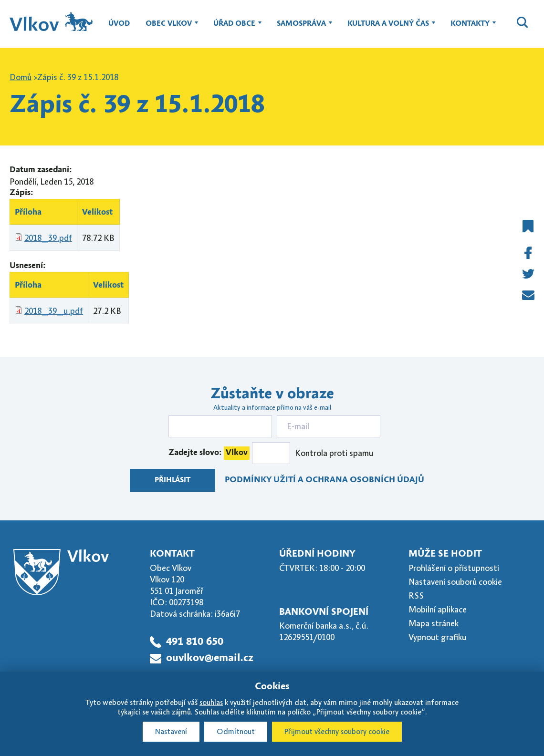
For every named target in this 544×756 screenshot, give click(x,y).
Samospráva (301, 28)
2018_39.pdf (48, 238)
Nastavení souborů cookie (455, 582)
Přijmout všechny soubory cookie (337, 732)
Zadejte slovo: (209, 453)
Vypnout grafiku (437, 637)
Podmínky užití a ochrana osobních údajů (324, 480)
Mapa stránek (434, 623)
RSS (416, 596)
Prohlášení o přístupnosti (454, 568)
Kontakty (470, 28)
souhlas (211, 703)
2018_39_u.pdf (54, 311)
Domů (21, 77)
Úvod (119, 24)
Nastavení (171, 732)
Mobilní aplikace (438, 610)
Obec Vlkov (169, 28)
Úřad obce (234, 28)
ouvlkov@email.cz (210, 658)
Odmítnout (236, 732)
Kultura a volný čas (388, 28)
